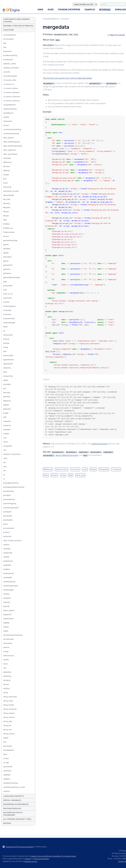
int (4, 331)
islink (5, 372)
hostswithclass (9, 318)
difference (7, 162)
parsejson (7, 495)
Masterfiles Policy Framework (13, 814)
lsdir (5, 417)
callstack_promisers (11, 68)
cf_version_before (10, 88)
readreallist (8, 577)
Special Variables (12, 800)
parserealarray (9, 499)
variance (7, 791)
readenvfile (8, 553)
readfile (6, 557)
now (5, 466)
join (5, 388)
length (6, 413)
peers (6, 524)
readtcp (6, 594)
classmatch (8, 121)
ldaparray (7, 401)
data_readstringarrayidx (13, 146)
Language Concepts (13, 796)
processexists (9, 528)
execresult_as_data (11, 191)
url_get (6, 762)
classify (6, 117)
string (6, 693)
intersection (8, 335)
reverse (6, 647)
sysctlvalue (8, 746)
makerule (7, 421)
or (4, 479)
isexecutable (8, 355)
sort (5, 668)
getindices (7, 257)
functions (75, 469)
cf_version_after (10, 80)
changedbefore (9, 105)
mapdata (7, 429)
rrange (6, 651)
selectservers (9, 656)
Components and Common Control (16, 20)
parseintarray (8, 491)
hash (5, 290)
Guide (51, 9)
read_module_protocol (12, 540)
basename (7, 51)
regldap (6, 623)
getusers (7, 269)
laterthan (7, 397)
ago (5, 43)
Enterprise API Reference (16, 804)
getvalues (7, 273)
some (5, 664)
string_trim (8, 730)
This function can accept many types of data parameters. (68, 78)
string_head (8, 701)
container (116, 469)
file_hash (7, 199)
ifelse (5, 327)
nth (5, 471)
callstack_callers (10, 64)
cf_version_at (9, 84)
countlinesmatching (11, 133)
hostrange (7, 310)
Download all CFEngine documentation (18, 847)
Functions (8, 30)
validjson (7, 779)
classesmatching (10, 109)
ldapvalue (7, 409)
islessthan (7, 368)
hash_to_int (8, 294)
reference (48, 469)
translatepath (9, 750)
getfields (7, 249)
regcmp (6, 606)
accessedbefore (10, 35)
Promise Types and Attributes (18, 26)
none (5, 458)
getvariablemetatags (12, 277)
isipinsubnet (8, 364)
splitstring (7, 676)
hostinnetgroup (9, 306)
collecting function (100, 444)
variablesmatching (11, 783)
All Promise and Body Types (17, 819)
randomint (7, 536)
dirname (7, 166)
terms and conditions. (41, 859)
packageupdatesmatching (14, 487)
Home (40, 9)
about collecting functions (67, 455)
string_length (9, 705)
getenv (6, 244)
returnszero (8, 643)
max (5, 438)
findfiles (6, 224)
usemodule (8, 767)
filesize (6, 212)
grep (5, 281)
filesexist (7, 207)
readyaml (7, 598)
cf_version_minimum (11, 101)
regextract (7, 614)
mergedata (8, 446)
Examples (90, 9)
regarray (7, 602)
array (63, 475)
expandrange (9, 195)
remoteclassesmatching (13, 635)
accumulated (8, 39)
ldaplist (6, 405)
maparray (7, 425)
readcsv (6, 545)
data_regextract (10, 150)
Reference (105, 9)
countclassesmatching (12, 129)
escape (6, 175)
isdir (5, 351)
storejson (7, 680)
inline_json (80, 475)
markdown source (30, 861)
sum (5, 742)
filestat (6, 216)
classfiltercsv (8, 113)
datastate (7, 158)
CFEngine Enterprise (69, 9)
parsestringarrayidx (11, 508)
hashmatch (8, 298)
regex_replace (9, 610)
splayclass (7, 672)
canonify (7, 72)
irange (6, 347)
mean (5, 442)
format (6, 236)
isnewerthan (8, 376)
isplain (6, 380)
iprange (6, 343)
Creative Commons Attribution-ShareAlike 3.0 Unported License (53, 856)
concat (6, 125)
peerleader (8, 516)
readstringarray (9, 582)
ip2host (6, 339)
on (4, 475)
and (5, 47)
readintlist (7, 565)
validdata (7, 775)
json (85, 469)
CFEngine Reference (51, 19)
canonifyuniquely (10, 76)
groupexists (8, 286)
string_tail (7, 725)
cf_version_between (11, 92)
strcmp (6, 684)
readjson (7, 569)
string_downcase (10, 697)
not (5, 462)
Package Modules (12, 808)
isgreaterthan (9, 360)
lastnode (7, 392)
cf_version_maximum (12, 96)
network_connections (12, 454)
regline (6, 627)
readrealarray (8, 573)
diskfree (6, 170)
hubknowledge (9, 323)
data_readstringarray (12, 142)
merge (93, 469)
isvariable (7, 384)
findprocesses (9, 232)
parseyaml (7, 512)
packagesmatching (11, 483)
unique (6, 758)
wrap (46, 475)
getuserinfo (8, 265)
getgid (6, 253)
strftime (6, 688)
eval (5, 179)
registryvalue (8, 619)
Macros (7, 823)
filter (5, 220)
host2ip (6, 302)
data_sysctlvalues (10, 154)
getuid (6, 261)
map (71, 475)
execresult (7, 187)
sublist (6, 738)
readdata (7, 549)
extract (54, 475)
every (5, 183)
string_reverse (9, 717)
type (5, 754)
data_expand (8, 138)
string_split (8, 721)
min (5, 450)
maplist (6, 434)
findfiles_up (8, 228)
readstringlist (8, 590)
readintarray (8, 561)
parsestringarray (10, 503)
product (6, 532)
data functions (62, 469)
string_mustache (10, 709)
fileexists (7, 203)
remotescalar (8, 639)
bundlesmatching (10, 55)
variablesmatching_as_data (14, 787)
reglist (6, 631)
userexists (7, 771)
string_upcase (9, 734)
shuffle (6, 660)
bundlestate (8, 59)
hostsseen (7, 314)
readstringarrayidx (10, 586)
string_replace (9, 713)
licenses (28, 859)
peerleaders (8, 520)
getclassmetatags (10, 240)
